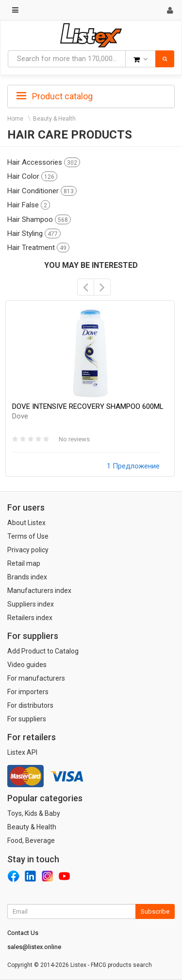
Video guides (27, 665)
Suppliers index (31, 604)
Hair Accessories (44, 162)
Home (15, 119)
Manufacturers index (39, 591)
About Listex (26, 523)
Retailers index (30, 618)
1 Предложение (133, 466)
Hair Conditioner (42, 191)
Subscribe (155, 911)
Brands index (27, 577)
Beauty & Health (54, 119)
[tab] (91, 95)
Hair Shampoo (39, 219)
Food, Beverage (31, 840)
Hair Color (32, 176)
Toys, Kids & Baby (34, 813)
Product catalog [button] (55, 96)
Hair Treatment (38, 248)
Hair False (29, 205)
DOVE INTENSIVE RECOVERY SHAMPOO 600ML (88, 411)
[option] (90, 389)
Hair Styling (34, 233)
